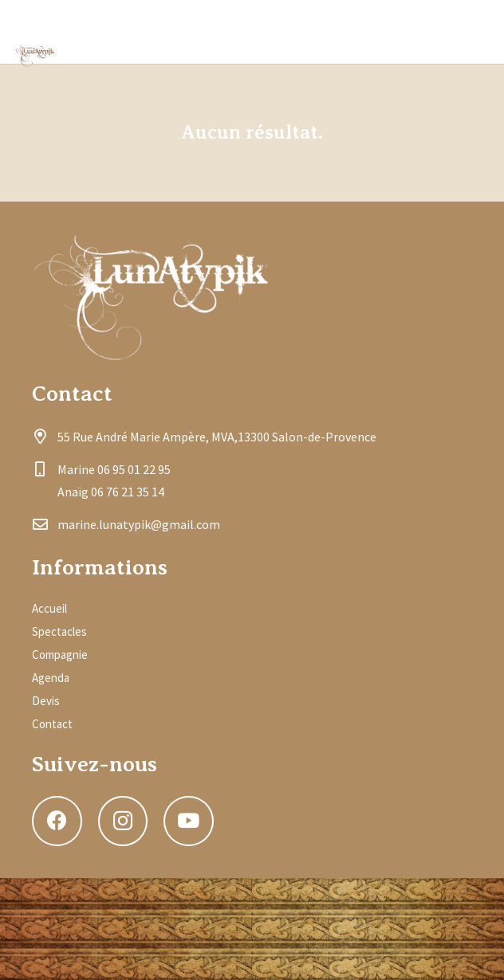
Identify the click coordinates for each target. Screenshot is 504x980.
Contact (52, 724)
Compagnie (60, 655)
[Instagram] (419, 32)
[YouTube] (467, 32)
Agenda (51, 678)
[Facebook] (372, 32)
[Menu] (312, 32)
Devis (46, 701)
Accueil (49, 608)
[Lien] (35, 56)
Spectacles (59, 631)
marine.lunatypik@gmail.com (139, 524)
